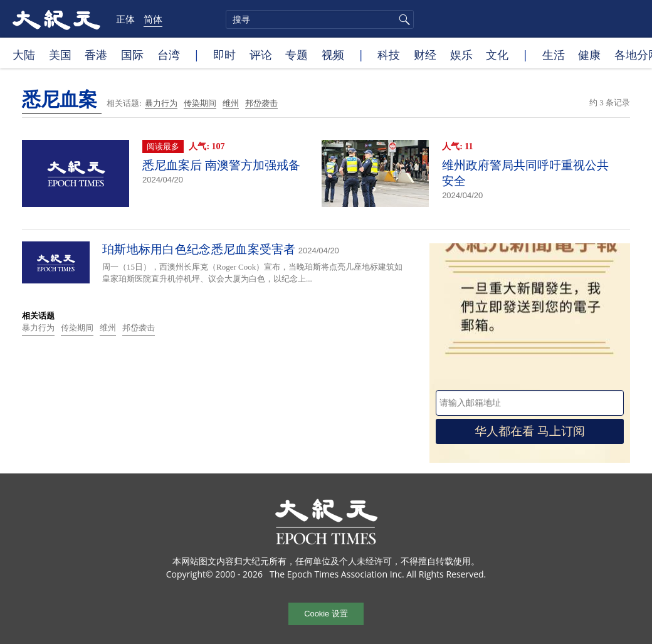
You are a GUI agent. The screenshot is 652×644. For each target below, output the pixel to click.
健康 (589, 55)
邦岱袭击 (261, 103)
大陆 (24, 55)
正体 (125, 19)
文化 (497, 55)
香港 (96, 55)
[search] (320, 19)
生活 (554, 55)
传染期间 (200, 103)
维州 (231, 103)
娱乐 (461, 55)
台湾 (169, 55)
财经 (425, 55)
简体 (153, 19)
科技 (389, 55)
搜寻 (402, 19)
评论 (261, 55)
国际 (132, 55)
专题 (297, 55)
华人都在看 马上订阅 (530, 431)
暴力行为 (161, 103)
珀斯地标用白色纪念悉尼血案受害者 (199, 249)
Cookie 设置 (326, 614)
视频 (333, 55)
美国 (60, 55)
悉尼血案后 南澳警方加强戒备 (221, 165)
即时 (224, 55)
